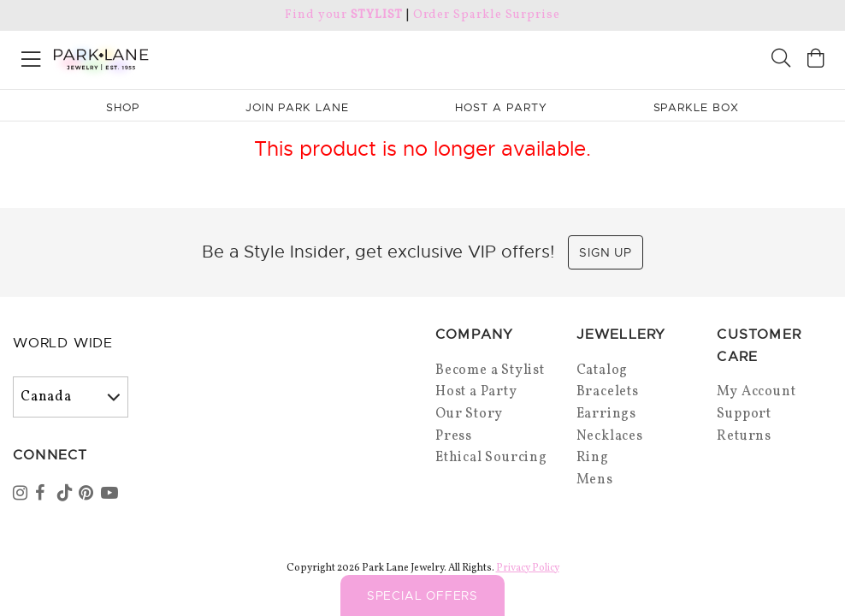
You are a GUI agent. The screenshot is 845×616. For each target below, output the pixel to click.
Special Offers (422, 595)
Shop (123, 107)
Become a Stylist (490, 370)
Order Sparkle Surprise (487, 15)
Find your (343, 15)
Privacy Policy (528, 568)
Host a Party (476, 392)
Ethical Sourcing (491, 458)
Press (454, 436)
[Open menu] (31, 56)
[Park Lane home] (211, 57)
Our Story (469, 414)
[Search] (781, 60)
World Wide (63, 343)
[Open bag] (816, 60)
